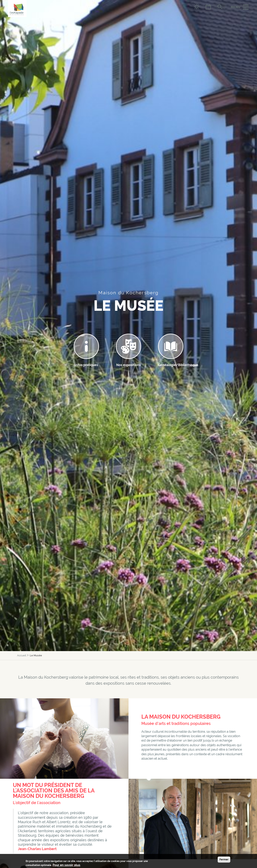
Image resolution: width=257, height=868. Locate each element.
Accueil (22, 655)
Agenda (208, 7)
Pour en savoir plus (66, 865)
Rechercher (220, 7)
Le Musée (36, 655)
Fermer (224, 859)
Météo (197, 7)
